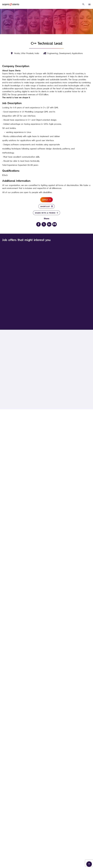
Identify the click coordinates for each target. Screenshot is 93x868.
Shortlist (45, 206)
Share (47, 218)
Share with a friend (45, 213)
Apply (45, 200)
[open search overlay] (83, 4)
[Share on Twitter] (44, 224)
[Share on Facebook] (38, 224)
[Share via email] (55, 224)
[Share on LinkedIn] (49, 224)
